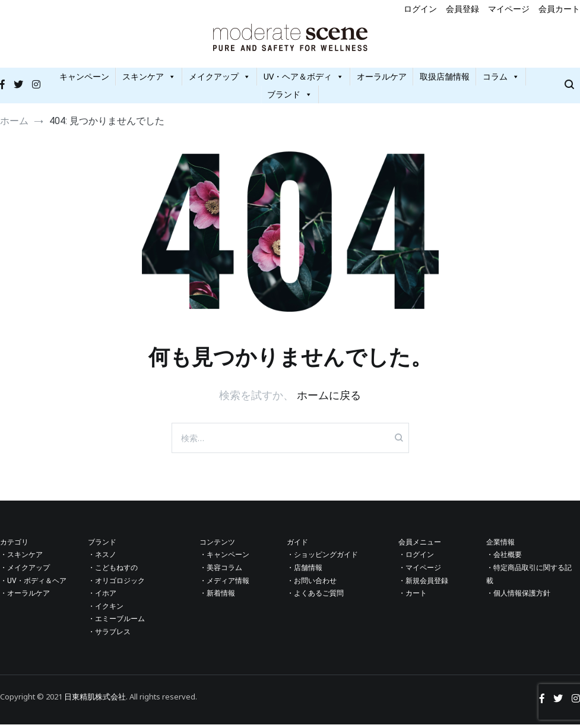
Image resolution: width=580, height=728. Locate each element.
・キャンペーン (224, 558)
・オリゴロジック (116, 584)
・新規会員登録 (423, 584)
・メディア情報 (224, 584)
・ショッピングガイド (322, 558)
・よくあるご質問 (315, 597)
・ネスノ (102, 558)
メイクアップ (220, 80)
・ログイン (416, 558)
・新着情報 (217, 597)
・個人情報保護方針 (518, 597)
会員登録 (462, 9)
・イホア (102, 597)
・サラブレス (109, 635)
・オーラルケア (25, 597)
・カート (413, 597)
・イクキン (106, 610)
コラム (501, 80)
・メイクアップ (25, 571)
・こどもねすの (113, 571)
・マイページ (420, 571)
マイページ (509, 9)
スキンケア (149, 80)
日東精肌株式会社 (95, 699)
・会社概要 (504, 558)
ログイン (420, 9)
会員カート (559, 9)
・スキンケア (21, 558)
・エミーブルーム (116, 622)
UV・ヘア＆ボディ (304, 80)
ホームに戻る (329, 398)
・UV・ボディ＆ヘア (33, 584)
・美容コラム (221, 571)
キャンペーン (84, 80)
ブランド (290, 98)
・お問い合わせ (312, 584)
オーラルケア (382, 80)
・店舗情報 (305, 571)
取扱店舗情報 (445, 80)
